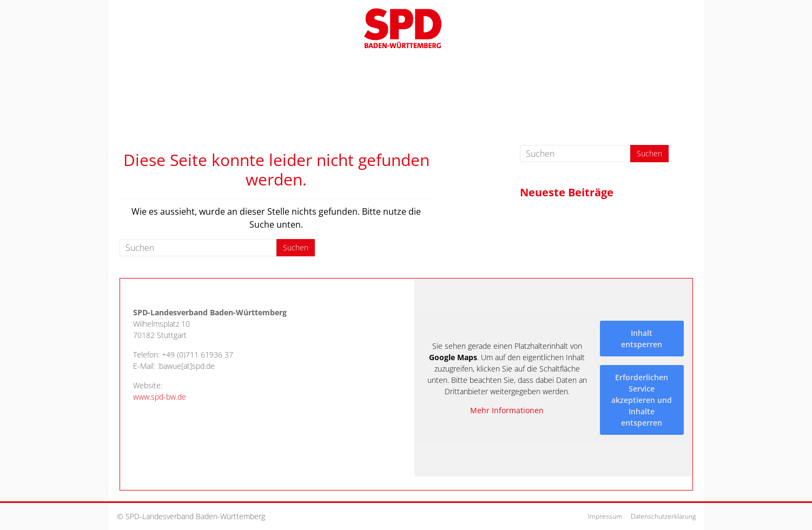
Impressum (605, 516)
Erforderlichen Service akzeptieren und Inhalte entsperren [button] (642, 399)
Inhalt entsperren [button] (642, 338)
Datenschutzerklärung (663, 516)
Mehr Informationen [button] (507, 410)
